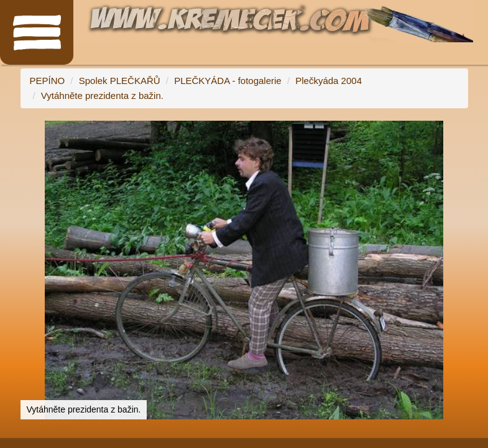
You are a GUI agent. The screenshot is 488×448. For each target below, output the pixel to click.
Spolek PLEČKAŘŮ (120, 81)
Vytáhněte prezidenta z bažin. (102, 96)
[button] (457, 132)
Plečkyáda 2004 (329, 81)
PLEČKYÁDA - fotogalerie (228, 81)
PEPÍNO (48, 81)
